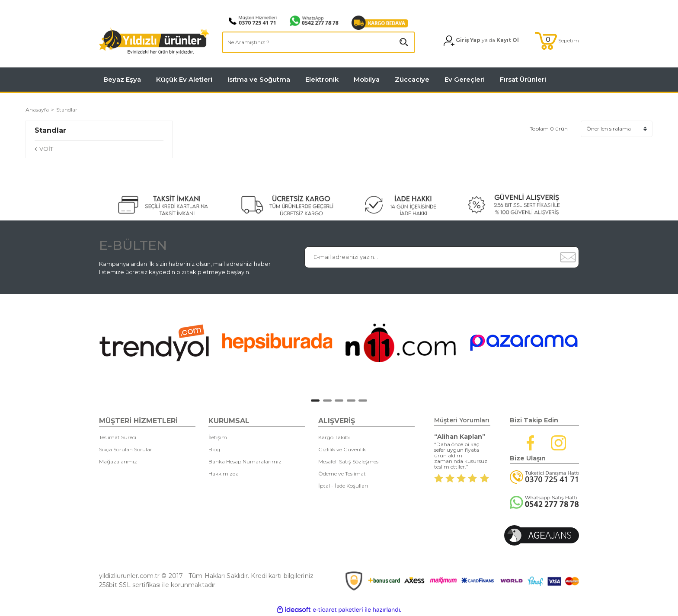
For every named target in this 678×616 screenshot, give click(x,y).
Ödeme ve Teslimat (342, 474)
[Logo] (154, 41)
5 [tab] (363, 401)
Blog (214, 449)
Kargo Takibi (334, 437)
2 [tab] (327, 401)
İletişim (218, 437)
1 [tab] (315, 401)
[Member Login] (481, 41)
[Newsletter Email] (431, 257)
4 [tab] (351, 401)
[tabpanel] (154, 343)
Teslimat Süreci (118, 437)
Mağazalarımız (118, 461)
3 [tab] (339, 401)
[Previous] (91, 345)
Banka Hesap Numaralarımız (245, 461)
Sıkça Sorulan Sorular (126, 449)
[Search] (318, 42)
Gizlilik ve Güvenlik (342, 449)
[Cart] (557, 41)
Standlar (67, 110)
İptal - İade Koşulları (343, 486)
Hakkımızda (224, 474)
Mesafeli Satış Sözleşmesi (349, 461)
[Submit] (568, 257)
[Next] (592, 345)
